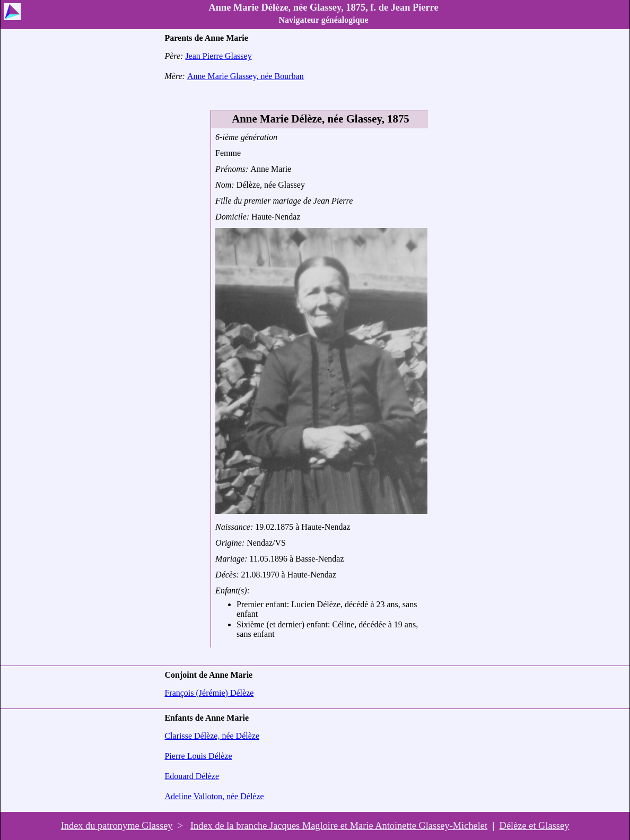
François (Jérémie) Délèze (209, 693)
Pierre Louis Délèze (198, 756)
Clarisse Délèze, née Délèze (212, 736)
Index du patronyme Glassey (117, 826)
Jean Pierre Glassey (218, 56)
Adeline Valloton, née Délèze (214, 796)
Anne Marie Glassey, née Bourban (246, 76)
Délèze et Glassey (535, 826)
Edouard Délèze (192, 776)
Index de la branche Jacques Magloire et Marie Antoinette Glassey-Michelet (339, 826)
